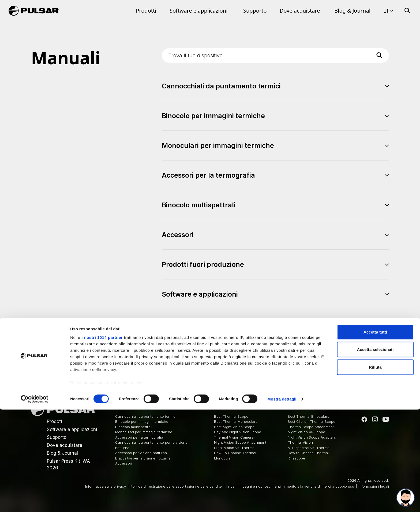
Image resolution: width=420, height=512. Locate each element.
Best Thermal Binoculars (308, 416)
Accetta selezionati (375, 452)
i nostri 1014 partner (102, 440)
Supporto (255, 11)
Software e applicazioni (198, 11)
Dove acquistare (300, 11)
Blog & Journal (352, 11)
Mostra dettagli (282, 501)
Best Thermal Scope (231, 416)
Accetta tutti (375, 434)
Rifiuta (375, 470)
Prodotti (146, 11)
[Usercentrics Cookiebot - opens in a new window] (35, 502)
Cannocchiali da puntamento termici (146, 416)
